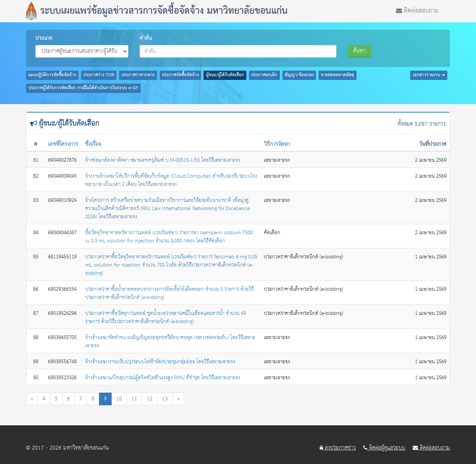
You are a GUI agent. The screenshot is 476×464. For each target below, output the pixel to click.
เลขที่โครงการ (63, 144)
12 (150, 399)
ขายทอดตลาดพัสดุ (337, 75)
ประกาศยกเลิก (264, 75)
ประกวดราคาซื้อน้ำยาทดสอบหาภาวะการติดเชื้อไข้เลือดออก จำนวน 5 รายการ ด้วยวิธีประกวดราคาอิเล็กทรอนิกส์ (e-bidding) (170, 293)
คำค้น (146, 38)
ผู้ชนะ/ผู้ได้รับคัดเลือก (225, 75)
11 (134, 399)
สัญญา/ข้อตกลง (299, 75)
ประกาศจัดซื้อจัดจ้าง (180, 75)
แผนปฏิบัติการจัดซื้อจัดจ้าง (52, 75)
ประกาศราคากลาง (138, 75)
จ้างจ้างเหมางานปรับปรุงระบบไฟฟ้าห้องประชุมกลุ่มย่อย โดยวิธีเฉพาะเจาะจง (160, 362)
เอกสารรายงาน (429, 75)
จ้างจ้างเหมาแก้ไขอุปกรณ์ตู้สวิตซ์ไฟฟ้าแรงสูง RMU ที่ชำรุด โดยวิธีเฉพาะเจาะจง (163, 378)
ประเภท (44, 38)
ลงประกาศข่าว (338, 448)
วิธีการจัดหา (277, 144)
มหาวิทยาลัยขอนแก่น (86, 448)
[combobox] (238, 51)
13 (165, 399)
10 (119, 399)
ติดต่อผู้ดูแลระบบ (384, 448)
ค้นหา (359, 51)
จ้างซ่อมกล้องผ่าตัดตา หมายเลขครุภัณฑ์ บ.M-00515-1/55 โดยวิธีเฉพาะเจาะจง (163, 160)
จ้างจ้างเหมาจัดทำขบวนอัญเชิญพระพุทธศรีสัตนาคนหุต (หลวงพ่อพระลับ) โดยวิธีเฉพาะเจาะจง (170, 342)
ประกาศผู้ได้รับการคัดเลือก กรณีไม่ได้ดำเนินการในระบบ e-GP (83, 88)
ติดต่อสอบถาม (417, 10)
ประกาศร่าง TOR (99, 75)
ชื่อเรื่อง (93, 144)
